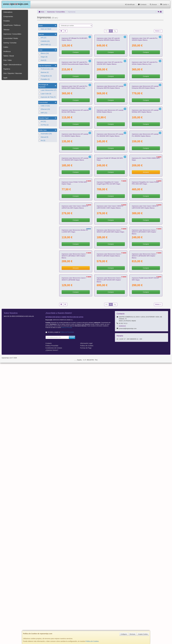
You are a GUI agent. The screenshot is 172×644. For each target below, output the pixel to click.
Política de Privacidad (67, 609)
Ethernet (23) (44, 109)
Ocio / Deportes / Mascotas (13, 73)
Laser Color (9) (45, 94)
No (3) (42, 140)
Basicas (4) (44, 72)
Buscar (153, 4)
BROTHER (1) (45, 45)
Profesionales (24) (46, 69)
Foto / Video (8, 60)
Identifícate (130, 4)
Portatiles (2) (44, 79)
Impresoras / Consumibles (12, 34)
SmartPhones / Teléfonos (12, 25)
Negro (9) (43, 57)
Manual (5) (43, 137)
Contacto (142, 4)
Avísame (146, 326)
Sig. (115, 31)
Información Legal (86, 625)
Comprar (76, 78)
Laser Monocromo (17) (48, 90)
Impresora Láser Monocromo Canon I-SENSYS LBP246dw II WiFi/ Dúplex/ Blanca (74, 512)
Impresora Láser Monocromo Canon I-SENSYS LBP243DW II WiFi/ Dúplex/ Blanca (144, 462)
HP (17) (42, 38)
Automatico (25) (45, 134)
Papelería (7, 69)
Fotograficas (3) (45, 76)
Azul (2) (42, 60)
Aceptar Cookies (143, 634)
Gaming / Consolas (10, 43)
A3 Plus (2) (44, 125)
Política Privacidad (52, 627)
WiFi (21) (43, 113)
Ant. (107, 31)
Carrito (164, 4)
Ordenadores (8, 12)
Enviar (72, 619)
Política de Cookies (92, 641)
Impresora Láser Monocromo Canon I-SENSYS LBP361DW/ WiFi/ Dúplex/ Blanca (144, 512)
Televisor (6, 30)
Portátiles (7, 21)
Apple (5, 78)
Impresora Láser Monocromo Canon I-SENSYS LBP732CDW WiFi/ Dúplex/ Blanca (109, 561)
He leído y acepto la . (61, 613)
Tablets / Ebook (9, 56)
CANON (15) (44, 41)
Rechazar (132, 634)
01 (111, 31)
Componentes (8, 17)
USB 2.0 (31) (44, 106)
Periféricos (7, 51)
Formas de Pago (86, 629)
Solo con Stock (45, 29)
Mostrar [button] (158, 31)
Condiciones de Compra (54, 629)
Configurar (124, 634)
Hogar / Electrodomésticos (12, 65)
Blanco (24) (44, 53)
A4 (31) (42, 121)
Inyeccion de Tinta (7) (47, 97)
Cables (6, 47)
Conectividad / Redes (11, 38)
